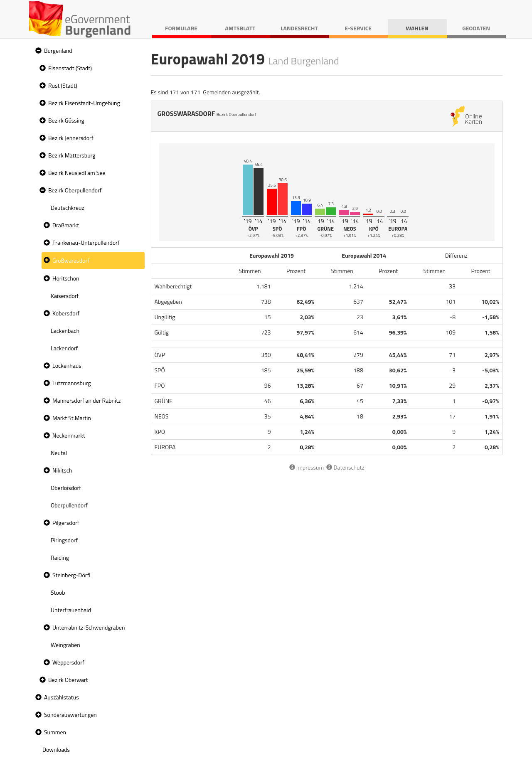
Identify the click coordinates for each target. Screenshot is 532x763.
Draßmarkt (66, 225)
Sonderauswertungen (70, 715)
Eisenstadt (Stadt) (70, 68)
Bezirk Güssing (66, 120)
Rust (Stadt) (63, 85)
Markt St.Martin (72, 418)
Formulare (181, 28)
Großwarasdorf (71, 260)
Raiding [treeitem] (60, 557)
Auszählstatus (62, 697)
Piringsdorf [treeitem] (64, 540)
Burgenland (58, 50)
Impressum (307, 467)
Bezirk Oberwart (68, 680)
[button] (37, 51)
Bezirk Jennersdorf (71, 138)
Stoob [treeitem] (58, 592)
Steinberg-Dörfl (71, 575)
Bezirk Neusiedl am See (77, 173)
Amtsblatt (240, 28)
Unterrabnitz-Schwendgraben (89, 627)
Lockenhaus (67, 366)
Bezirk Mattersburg (72, 155)
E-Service (358, 28)
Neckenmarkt (69, 435)
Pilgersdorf (66, 523)
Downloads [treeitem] (56, 749)
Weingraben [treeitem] (65, 645)
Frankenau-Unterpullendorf (86, 242)
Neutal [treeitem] (59, 453)
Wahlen (417, 28)
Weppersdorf (68, 662)
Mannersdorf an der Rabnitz (86, 400)
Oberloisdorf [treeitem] (66, 488)
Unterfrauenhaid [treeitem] (71, 610)
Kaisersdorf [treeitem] (65, 296)
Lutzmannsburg (71, 383)
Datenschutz (345, 467)
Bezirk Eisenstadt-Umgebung (84, 103)
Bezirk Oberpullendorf (75, 190)
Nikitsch (62, 470)
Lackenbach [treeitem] (65, 331)
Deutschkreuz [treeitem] (68, 208)
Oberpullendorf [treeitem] (69, 505)
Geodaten (476, 28)
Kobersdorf (66, 313)
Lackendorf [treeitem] (64, 348)
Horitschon (66, 278)
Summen (55, 732)
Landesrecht (299, 28)
